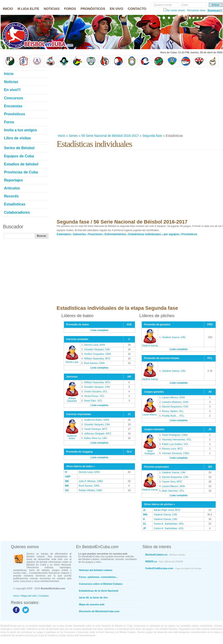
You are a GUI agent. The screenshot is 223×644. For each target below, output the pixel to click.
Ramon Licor (169, 449)
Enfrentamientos (115, 234)
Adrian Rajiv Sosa (164, 510)
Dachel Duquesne (172, 407)
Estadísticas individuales (145, 234)
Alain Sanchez (170, 491)
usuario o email (163, 5)
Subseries (79, 234)
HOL (181, 524)
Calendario (64, 234)
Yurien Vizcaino (93, 391)
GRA (102, 345)
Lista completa (99, 330)
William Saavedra (94, 358)
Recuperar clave (196, 10)
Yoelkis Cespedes (94, 354)
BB (67, 481)
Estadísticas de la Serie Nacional (99, 591)
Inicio (62, 136)
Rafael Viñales (87, 490)
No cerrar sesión (176, 10)
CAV (107, 349)
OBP (68, 477)
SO (67, 490)
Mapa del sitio (29, 596)
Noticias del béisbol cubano (96, 570)
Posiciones (95, 234)
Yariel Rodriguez (150, 451)
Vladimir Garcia (150, 344)
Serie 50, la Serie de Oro (94, 598)
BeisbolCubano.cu (165, 555)
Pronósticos (189, 234)
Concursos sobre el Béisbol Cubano (101, 584)
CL (145, 524)
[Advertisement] (136, 100)
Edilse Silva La (92, 438)
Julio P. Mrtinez (87, 481)
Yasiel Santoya (93, 429)
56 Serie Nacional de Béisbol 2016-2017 (110, 136)
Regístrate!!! (215, 10)
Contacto (44, 596)
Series (73, 136)
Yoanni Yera (169, 482)
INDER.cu (164, 561)
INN (145, 515)
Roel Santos (91, 363)
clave (185, 5)
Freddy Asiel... (170, 416)
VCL (105, 391)
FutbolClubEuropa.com (173, 568)
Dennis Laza (72, 361)
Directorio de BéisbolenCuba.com (99, 611)
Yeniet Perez (91, 396)
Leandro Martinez (172, 402)
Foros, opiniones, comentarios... (98, 577)
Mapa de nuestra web (92, 604)
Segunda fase (152, 136)
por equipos (171, 234)
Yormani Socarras (172, 453)
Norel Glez (90, 401)
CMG (100, 481)
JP (144, 528)
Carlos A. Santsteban (165, 524)
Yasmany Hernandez (174, 439)
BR (67, 486)
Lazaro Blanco (150, 413)
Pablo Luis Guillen (172, 444)
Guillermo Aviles (72, 436)
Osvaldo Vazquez (94, 349)
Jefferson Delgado (94, 434)
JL (144, 510)
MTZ (108, 358)
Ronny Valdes (170, 411)
